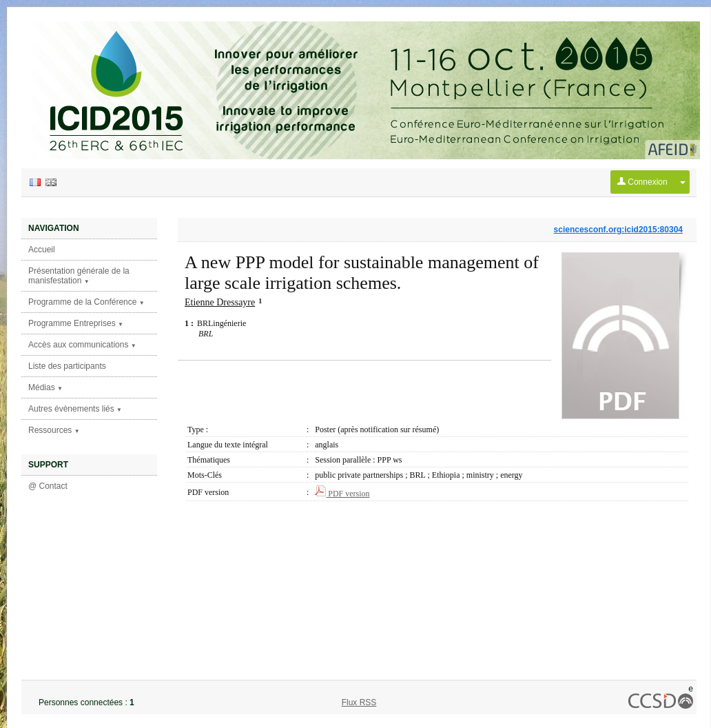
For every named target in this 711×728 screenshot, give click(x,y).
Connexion (642, 182)
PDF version (342, 494)
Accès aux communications (82, 345)
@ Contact (48, 486)
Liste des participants (67, 366)
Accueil (42, 250)
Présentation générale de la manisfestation (79, 276)
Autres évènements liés (75, 409)
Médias (45, 387)
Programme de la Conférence (86, 302)
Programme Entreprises (76, 323)
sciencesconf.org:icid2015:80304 (618, 230)
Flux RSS (359, 702)
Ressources (54, 430)
